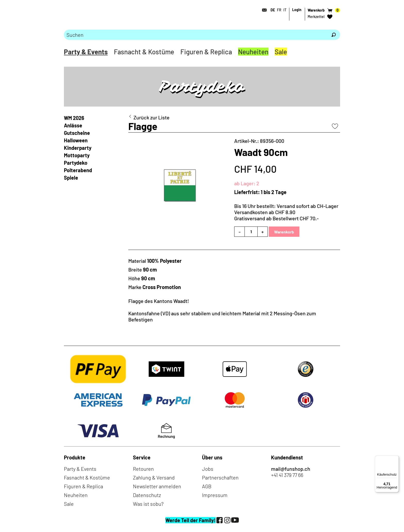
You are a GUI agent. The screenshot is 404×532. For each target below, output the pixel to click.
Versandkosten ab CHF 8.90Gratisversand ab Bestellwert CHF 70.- (276, 215)
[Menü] (396, 459)
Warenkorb (284, 232)
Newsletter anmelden (157, 486)
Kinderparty (78, 148)
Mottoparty (77, 155)
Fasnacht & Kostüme (144, 52)
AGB (207, 486)
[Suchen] (334, 35)
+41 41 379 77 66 (287, 475)
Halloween (76, 140)
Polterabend (78, 170)
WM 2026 (74, 118)
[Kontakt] (263, 10)
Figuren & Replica (206, 52)
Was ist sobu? (148, 504)
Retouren (143, 469)
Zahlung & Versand (154, 477)
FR (279, 10)
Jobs (208, 469)
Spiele (71, 178)
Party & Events (86, 52)
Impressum (215, 495)
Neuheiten (253, 52)
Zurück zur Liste (151, 117)
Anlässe (73, 125)
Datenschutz (147, 495)
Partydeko (76, 163)
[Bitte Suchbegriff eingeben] (196, 35)
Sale (281, 52)
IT (285, 10)
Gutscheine (77, 133)
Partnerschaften (220, 477)
